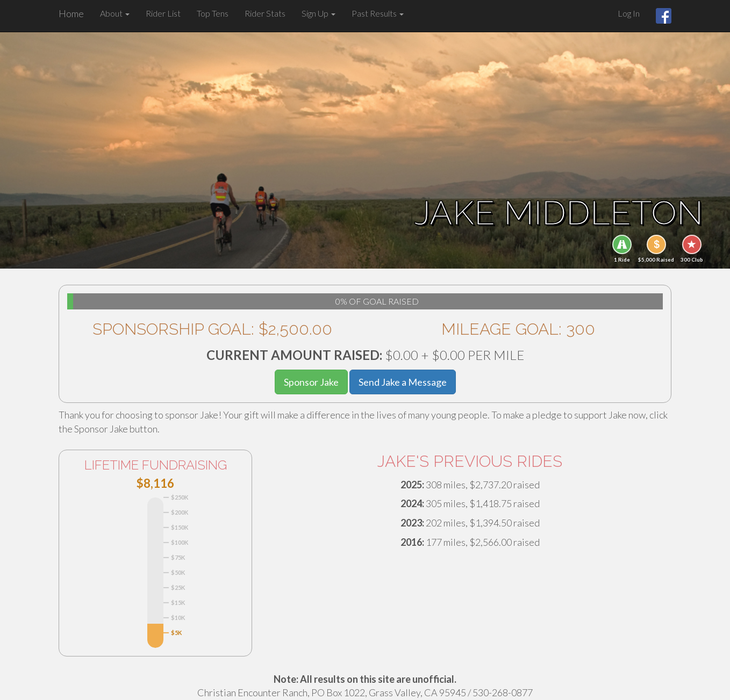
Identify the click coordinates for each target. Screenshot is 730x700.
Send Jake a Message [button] (403, 382)
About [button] (115, 13)
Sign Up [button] (319, 13)
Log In (629, 13)
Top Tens (213, 13)
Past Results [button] (378, 13)
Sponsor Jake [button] (311, 382)
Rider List (163, 13)
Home (71, 13)
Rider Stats (265, 13)
